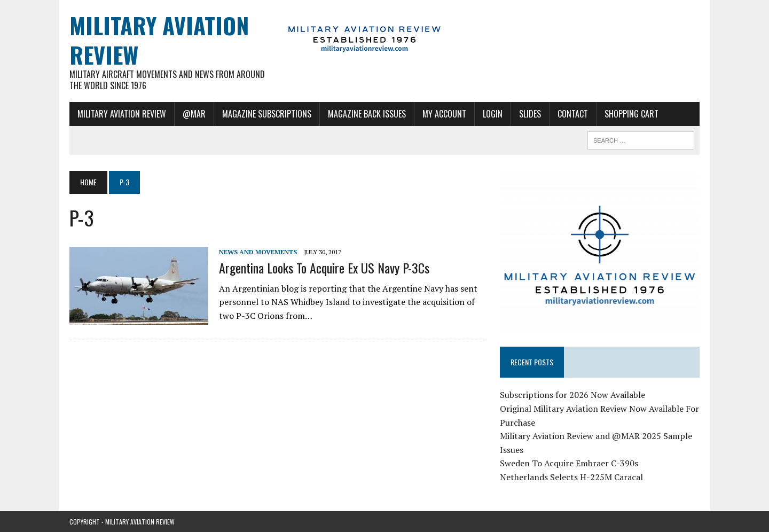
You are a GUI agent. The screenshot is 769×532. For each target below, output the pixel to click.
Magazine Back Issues (367, 114)
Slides (530, 114)
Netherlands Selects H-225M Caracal (571, 477)
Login (493, 114)
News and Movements (258, 252)
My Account (444, 114)
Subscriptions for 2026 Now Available (572, 395)
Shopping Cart (631, 114)
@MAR (194, 114)
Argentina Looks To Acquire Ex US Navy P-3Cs (324, 268)
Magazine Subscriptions (267, 114)
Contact (573, 114)
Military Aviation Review (122, 114)
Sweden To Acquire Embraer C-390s (569, 463)
